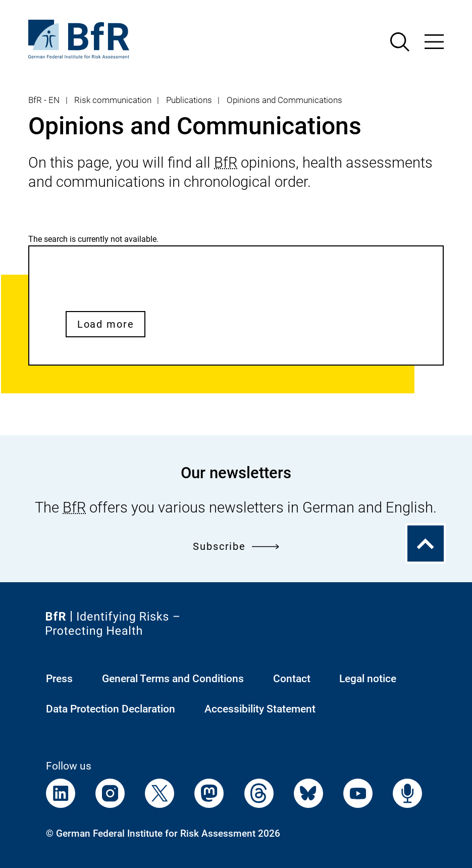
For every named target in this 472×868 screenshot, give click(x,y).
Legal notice (368, 678)
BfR (226, 163)
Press (59, 678)
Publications (189, 100)
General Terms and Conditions (173, 678)
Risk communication (113, 100)
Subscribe (236, 546)
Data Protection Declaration (111, 709)
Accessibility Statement (260, 709)
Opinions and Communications (284, 100)
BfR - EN (44, 100)
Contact (292, 678)
